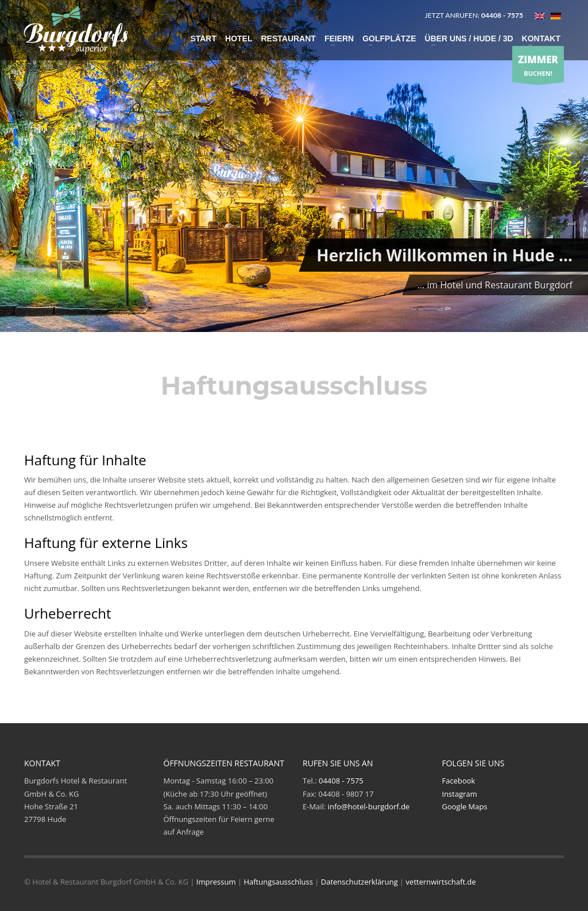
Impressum (216, 882)
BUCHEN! (538, 65)
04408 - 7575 (341, 781)
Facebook (459, 781)
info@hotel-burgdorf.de (369, 806)
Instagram (460, 794)
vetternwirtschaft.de (441, 882)
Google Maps (465, 806)
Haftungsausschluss (278, 882)
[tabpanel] (294, 168)
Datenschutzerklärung (359, 882)
